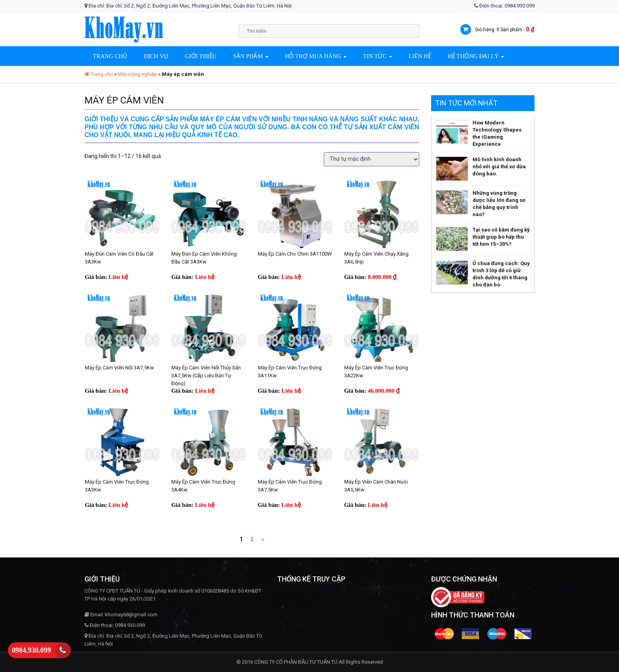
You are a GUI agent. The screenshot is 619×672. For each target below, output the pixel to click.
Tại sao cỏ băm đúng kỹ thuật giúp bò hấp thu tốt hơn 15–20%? (501, 237)
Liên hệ (420, 56)
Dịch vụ (156, 56)
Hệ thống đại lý (476, 56)
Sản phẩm (250, 56)
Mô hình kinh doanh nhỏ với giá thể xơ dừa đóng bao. (499, 167)
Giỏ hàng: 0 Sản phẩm (499, 30)
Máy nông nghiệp (137, 74)
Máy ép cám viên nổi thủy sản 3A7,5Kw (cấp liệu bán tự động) (206, 376)
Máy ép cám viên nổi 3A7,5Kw (119, 368)
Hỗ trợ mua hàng (316, 56)
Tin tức (378, 56)
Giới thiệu (201, 56)
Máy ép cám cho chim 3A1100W (295, 254)
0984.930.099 (31, 650)
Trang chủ (110, 56)
